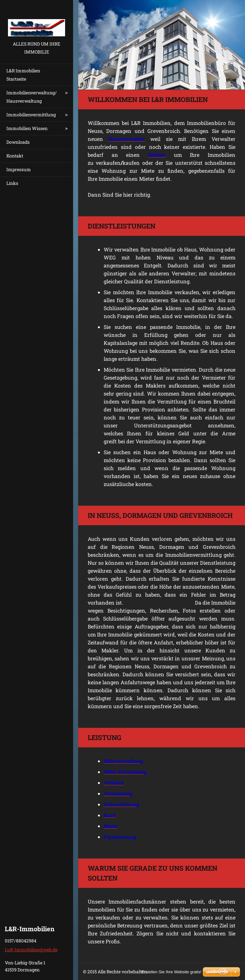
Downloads (18, 142)
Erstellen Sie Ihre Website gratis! (171, 972)
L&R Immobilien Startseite (23, 75)
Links (12, 183)
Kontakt (15, 156)
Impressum (19, 169)
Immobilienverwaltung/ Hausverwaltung (32, 97)
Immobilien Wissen (27, 128)
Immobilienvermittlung (31, 115)
